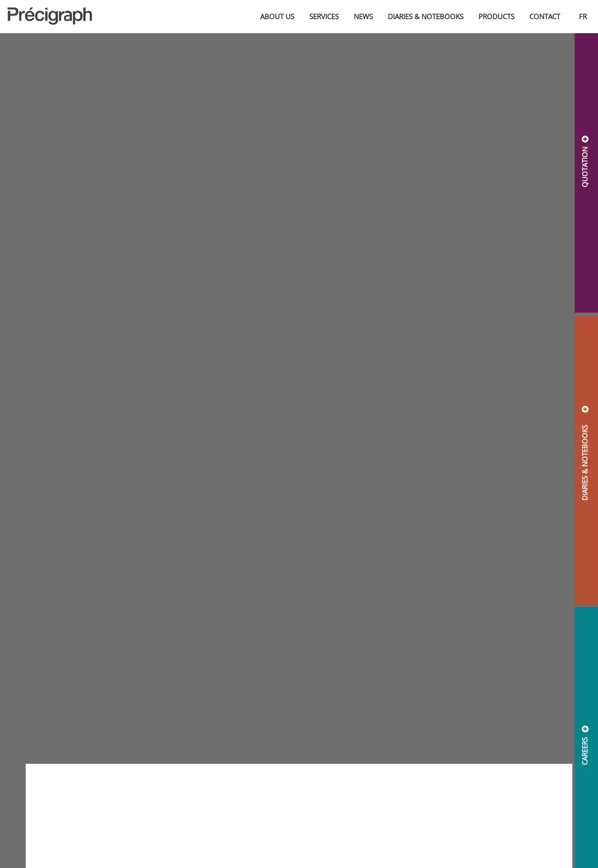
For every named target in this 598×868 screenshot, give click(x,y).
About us (277, 16)
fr (583, 16)
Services (324, 16)
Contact (545, 16)
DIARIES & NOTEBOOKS (584, 459)
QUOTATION (584, 167)
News (363, 16)
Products (496, 16)
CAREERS (584, 751)
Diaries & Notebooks (426, 16)
